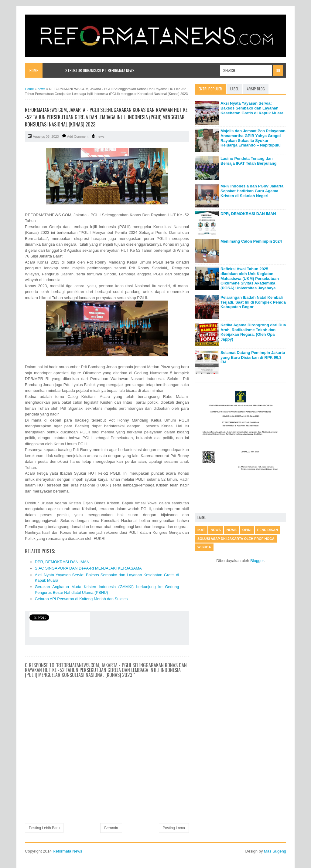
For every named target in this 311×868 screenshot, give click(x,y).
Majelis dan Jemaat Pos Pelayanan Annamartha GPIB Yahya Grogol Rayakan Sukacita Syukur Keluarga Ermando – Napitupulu (253, 138)
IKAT (201, 530)
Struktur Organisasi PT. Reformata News (100, 70)
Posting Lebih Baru (44, 828)
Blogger (257, 561)
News (232, 530)
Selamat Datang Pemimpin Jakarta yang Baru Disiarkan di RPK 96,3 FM (253, 357)
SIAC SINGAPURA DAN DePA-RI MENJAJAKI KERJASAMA (88, 568)
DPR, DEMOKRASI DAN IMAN (62, 562)
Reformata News (68, 851)
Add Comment (78, 136)
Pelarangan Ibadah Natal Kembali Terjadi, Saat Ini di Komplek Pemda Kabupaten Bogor (253, 302)
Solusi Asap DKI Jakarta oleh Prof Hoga (236, 539)
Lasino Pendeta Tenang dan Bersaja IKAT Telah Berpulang (248, 161)
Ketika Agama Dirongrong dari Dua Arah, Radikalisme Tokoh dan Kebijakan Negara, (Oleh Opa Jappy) (253, 332)
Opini (247, 530)
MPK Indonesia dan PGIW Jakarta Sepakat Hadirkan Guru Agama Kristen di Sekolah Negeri (252, 191)
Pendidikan (268, 530)
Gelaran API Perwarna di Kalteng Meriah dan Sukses (81, 599)
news (101, 136)
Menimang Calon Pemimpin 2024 (251, 241)
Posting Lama (174, 828)
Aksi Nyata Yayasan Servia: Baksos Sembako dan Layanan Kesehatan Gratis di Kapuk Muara (252, 108)
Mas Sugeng (275, 851)
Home (34, 70)
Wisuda (204, 547)
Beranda (111, 828)
